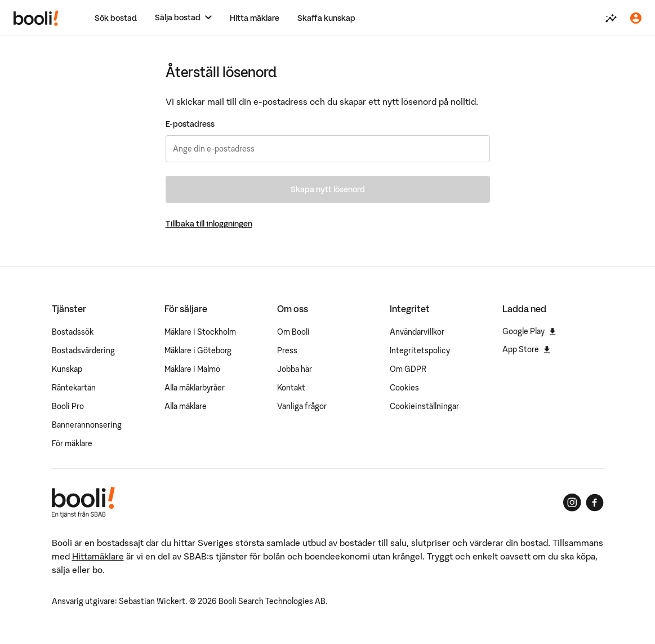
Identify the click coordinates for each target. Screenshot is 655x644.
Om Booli (293, 332)
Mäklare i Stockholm (200, 332)
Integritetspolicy (420, 350)
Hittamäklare (98, 556)
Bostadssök (73, 332)
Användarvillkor (417, 332)
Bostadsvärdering (83, 350)
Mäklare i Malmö (192, 369)
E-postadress (190, 124)
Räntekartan (74, 388)
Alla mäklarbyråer (195, 388)
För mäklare (72, 443)
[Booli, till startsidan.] (36, 18)
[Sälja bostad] (183, 18)
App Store (526, 349)
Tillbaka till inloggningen (209, 224)
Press (287, 350)
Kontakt (291, 388)
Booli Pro (68, 406)
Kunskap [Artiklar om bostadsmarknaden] (67, 369)
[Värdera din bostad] (611, 18)
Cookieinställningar (424, 406)
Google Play (529, 331)
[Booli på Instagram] (572, 503)
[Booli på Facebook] (595, 503)
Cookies (404, 388)
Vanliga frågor (302, 406)
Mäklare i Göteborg (198, 350)
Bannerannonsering (87, 425)
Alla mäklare (186, 406)
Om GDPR (408, 369)
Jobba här (295, 369)
